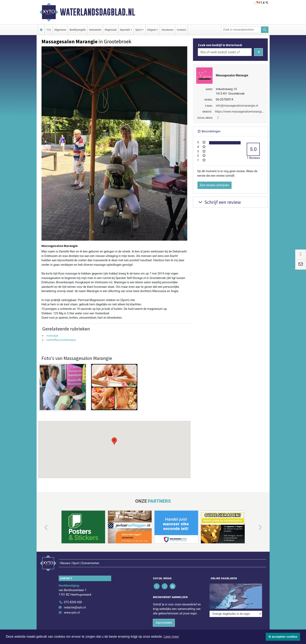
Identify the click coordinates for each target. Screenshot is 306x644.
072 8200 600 (73, 602)
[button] (114, 446)
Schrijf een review (219, 202)
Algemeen (60, 30)
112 (49, 30)
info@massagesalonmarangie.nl (237, 106)
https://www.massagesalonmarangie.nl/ (241, 112)
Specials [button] (125, 30)
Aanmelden (164, 623)
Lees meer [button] (171, 637)
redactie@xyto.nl (75, 608)
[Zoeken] (265, 30)
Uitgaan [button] (152, 30)
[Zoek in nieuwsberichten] (241, 30)
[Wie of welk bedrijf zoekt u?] (225, 52)
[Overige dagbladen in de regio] (236, 614)
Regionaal (110, 30)
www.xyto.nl (72, 613)
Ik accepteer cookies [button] (283, 637)
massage (52, 336)
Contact (181, 30)
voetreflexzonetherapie (61, 340)
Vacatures (167, 30)
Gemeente (95, 30)
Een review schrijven (215, 185)
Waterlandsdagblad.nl (98, 12)
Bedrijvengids (78, 30)
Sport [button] (139, 30)
